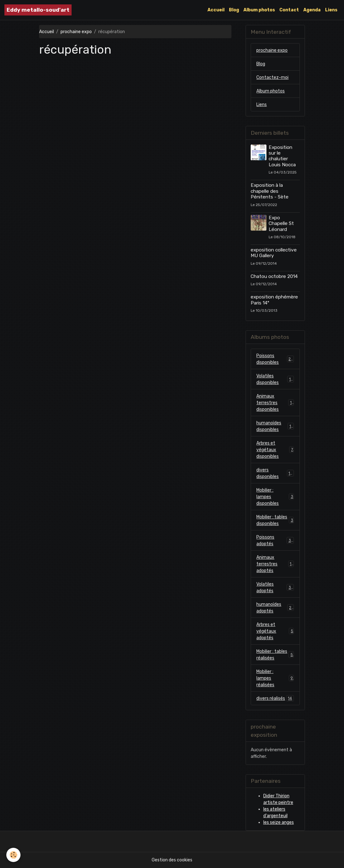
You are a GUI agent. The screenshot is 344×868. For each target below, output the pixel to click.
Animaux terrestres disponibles (275, 403)
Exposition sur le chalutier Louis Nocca (282, 156)
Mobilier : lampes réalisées (275, 678)
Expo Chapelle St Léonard (281, 224)
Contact (289, 10)
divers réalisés (275, 698)
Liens (331, 10)
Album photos (259, 10)
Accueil (216, 10)
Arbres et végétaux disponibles (275, 450)
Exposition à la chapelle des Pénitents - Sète (270, 191)
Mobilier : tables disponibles (275, 520)
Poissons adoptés (275, 540)
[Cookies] (13, 855)
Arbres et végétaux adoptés (275, 631)
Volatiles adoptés (275, 588)
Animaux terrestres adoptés (275, 564)
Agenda (312, 10)
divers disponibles (275, 473)
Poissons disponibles (275, 359)
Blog (234, 10)
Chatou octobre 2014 (274, 276)
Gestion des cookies (172, 860)
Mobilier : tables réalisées (275, 655)
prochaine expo (76, 32)
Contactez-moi (272, 77)
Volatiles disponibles (275, 379)
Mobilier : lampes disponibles (275, 497)
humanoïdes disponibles (275, 426)
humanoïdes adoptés (275, 608)
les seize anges (279, 822)
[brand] (38, 10)
